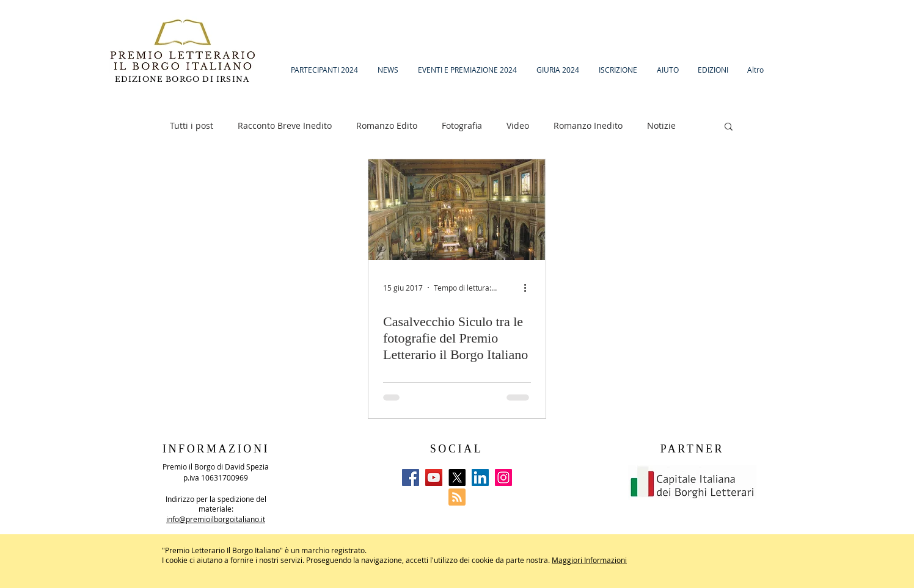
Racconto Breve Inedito (285, 125)
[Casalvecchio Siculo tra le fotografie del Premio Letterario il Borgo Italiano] (457, 210)
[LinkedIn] (480, 477)
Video (518, 125)
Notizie (661, 125)
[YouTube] (434, 477)
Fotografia (462, 125)
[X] (457, 477)
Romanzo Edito (387, 125)
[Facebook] (411, 477)
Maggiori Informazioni (589, 560)
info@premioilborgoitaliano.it (216, 519)
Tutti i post (192, 125)
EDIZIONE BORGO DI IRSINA (184, 79)
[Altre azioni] (529, 288)
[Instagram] (503, 477)
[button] (729, 127)
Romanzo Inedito (588, 125)
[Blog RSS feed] (457, 498)
